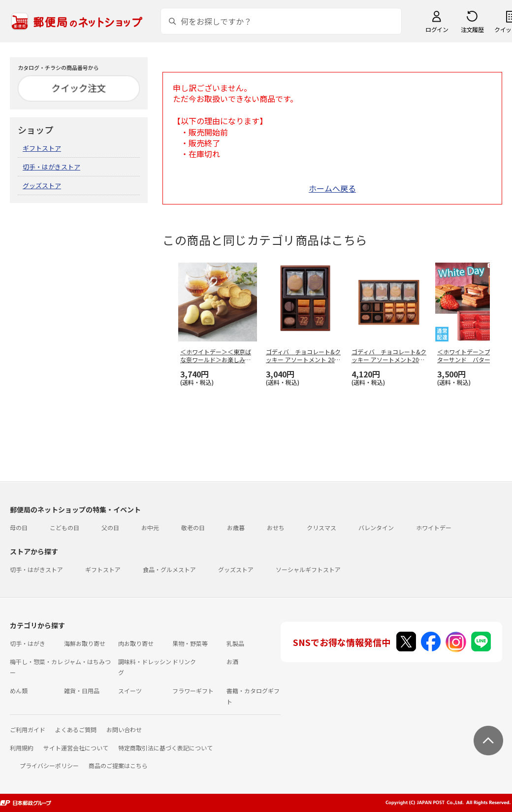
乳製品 (235, 643)
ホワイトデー (434, 527)
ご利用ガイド (28, 729)
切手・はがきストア (51, 167)
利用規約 (22, 748)
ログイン (437, 29)
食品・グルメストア (169, 569)
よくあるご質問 (76, 729)
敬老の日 (193, 527)
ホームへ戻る (332, 188)
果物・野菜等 (190, 643)
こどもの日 (64, 527)
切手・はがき (28, 643)
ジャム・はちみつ (87, 661)
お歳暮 (236, 527)
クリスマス (321, 527)
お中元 (150, 527)
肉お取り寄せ (136, 643)
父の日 (110, 527)
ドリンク (184, 661)
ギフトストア (42, 148)
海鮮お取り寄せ (85, 643)
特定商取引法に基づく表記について (165, 748)
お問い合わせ (124, 729)
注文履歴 (472, 29)
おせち (276, 527)
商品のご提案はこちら (118, 765)
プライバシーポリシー (49, 765)
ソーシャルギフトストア (308, 569)
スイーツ (130, 691)
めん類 (19, 691)
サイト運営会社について (76, 748)
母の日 (19, 527)
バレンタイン (376, 527)
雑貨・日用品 (82, 691)
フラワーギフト (193, 691)
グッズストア (42, 186)
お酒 (232, 661)
